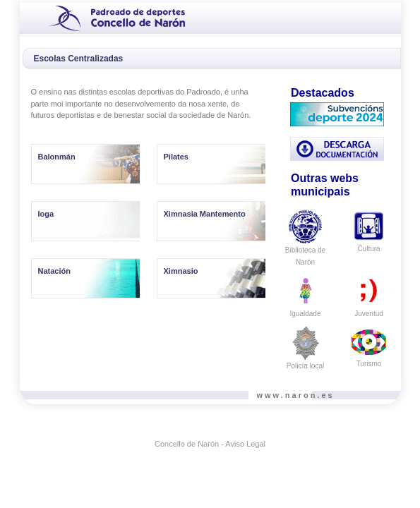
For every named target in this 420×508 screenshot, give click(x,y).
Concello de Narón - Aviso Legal (210, 444)
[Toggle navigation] (35, 17)
